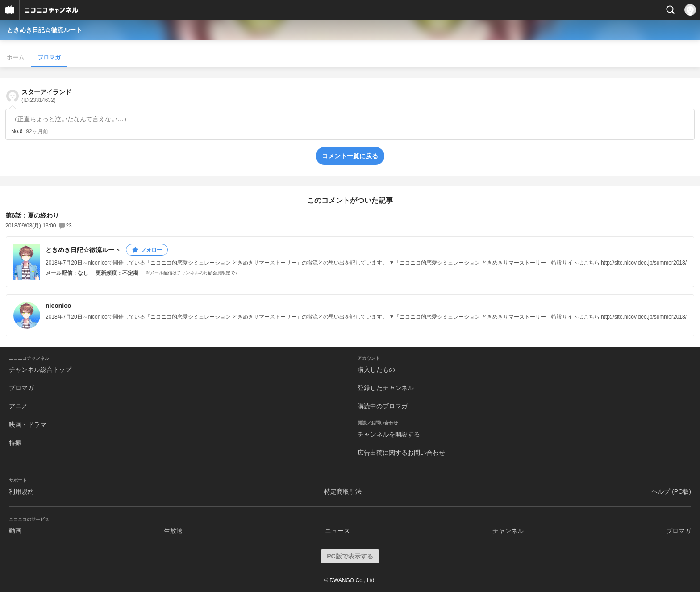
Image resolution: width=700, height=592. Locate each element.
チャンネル (508, 531)
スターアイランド (46, 96)
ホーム (15, 57)
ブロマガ (49, 57)
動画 (15, 531)
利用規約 (21, 491)
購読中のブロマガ (383, 406)
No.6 (17, 131)
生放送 (173, 531)
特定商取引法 (343, 491)
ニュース (337, 531)
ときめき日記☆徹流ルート (45, 30)
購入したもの (376, 369)
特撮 (15, 443)
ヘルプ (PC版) (671, 491)
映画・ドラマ (28, 424)
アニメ (18, 406)
